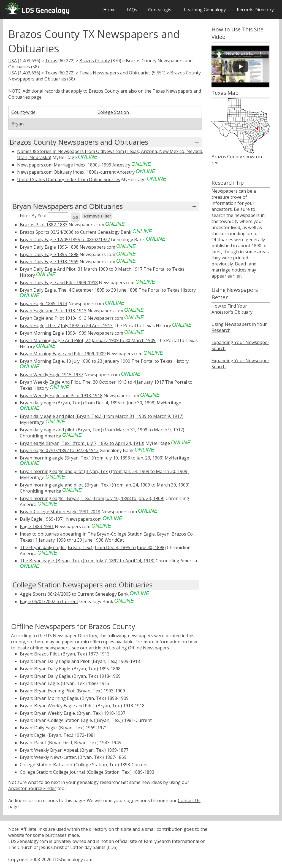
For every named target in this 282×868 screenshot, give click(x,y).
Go (75, 217)
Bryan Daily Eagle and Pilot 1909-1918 (59, 283)
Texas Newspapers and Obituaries (115, 73)
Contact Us (189, 800)
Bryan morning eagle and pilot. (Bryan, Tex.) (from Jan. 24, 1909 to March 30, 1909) (105, 485)
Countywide (23, 112)
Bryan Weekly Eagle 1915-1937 (51, 375)
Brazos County (95, 61)
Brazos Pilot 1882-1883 (44, 225)
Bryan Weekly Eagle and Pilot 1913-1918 (61, 396)
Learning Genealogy (205, 10)
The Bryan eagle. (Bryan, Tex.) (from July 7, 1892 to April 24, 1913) (87, 561)
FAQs (132, 10)
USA (13, 61)
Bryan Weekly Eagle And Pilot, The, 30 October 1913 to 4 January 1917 (92, 382)
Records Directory (255, 10)
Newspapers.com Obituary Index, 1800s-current (66, 172)
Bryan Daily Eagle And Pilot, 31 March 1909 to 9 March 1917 (81, 269)
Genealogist (161, 10)
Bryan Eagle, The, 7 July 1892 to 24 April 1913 (66, 326)
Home (109, 10)
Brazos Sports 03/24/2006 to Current (58, 232)
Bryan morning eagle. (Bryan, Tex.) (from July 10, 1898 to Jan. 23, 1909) (92, 498)
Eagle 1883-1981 (37, 526)
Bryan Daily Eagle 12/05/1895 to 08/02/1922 (65, 240)
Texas (51, 61)
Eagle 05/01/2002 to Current (49, 601)
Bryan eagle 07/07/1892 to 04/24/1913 (59, 450)
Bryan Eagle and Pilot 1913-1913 (53, 311)
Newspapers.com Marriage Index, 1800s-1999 (64, 165)
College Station (113, 112)
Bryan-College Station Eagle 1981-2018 (60, 512)
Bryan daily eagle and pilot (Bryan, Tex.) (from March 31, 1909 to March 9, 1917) (102, 416)
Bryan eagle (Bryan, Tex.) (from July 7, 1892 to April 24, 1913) (82, 443)
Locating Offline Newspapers (139, 648)
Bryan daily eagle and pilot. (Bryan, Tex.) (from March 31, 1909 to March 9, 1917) (102, 430)
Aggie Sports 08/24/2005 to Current (57, 594)
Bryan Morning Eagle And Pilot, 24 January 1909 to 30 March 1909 (88, 340)
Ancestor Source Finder (32, 788)
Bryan (17, 124)
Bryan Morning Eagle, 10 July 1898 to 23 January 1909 (75, 361)
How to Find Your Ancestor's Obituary (232, 309)
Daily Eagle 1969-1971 (42, 519)
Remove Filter (97, 216)
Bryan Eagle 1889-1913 (44, 303)
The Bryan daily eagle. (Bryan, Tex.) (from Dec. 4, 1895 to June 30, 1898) (93, 547)
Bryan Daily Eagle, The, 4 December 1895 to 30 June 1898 (79, 290)
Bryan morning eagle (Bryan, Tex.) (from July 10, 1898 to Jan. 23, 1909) (92, 458)
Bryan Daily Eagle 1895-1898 (49, 247)
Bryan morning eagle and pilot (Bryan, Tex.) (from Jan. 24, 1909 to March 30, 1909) (104, 471)
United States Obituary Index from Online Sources (69, 179)
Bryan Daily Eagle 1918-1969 (49, 262)
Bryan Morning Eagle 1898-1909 (53, 333)
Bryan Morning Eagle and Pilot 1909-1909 (63, 354)
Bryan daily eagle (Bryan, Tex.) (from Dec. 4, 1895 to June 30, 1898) (88, 403)
